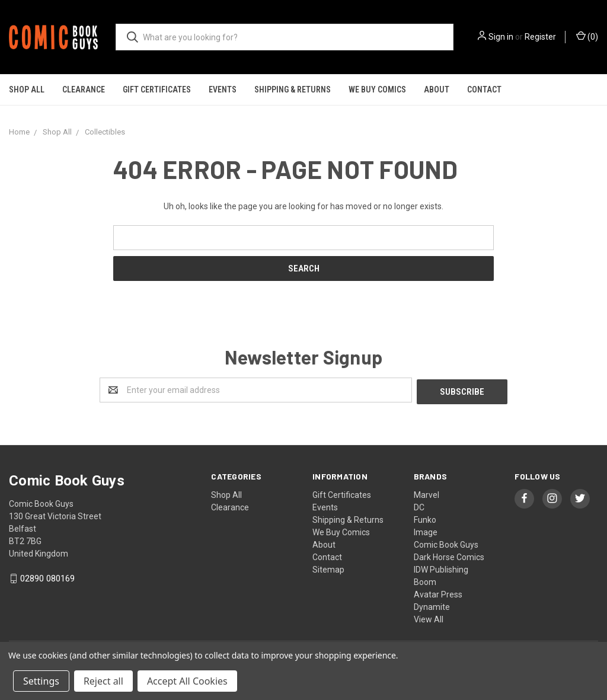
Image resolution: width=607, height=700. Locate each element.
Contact (484, 90)
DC (419, 506)
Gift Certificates (157, 90)
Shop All (27, 90)
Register (540, 37)
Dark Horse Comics (449, 555)
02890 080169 (47, 577)
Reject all (103, 681)
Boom (425, 580)
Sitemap (328, 568)
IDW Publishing (441, 568)
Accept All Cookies (187, 681)
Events (223, 90)
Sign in (501, 37)
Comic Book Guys (446, 543)
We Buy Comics (377, 90)
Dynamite (432, 605)
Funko (425, 518)
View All (429, 618)
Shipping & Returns (293, 90)
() (587, 36)
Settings (41, 681)
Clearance (84, 90)
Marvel (427, 493)
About (437, 90)
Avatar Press (438, 593)
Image (426, 530)
